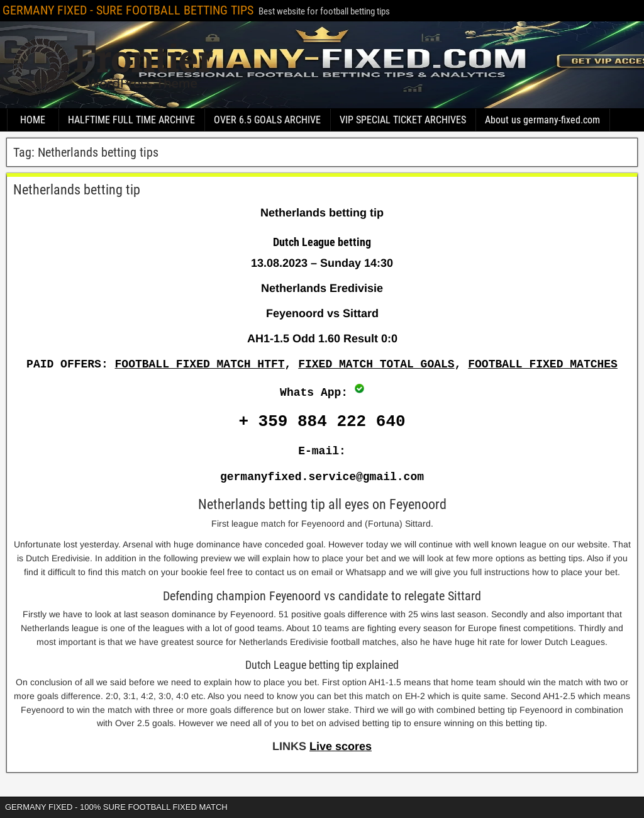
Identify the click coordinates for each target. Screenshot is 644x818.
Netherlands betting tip (77, 190)
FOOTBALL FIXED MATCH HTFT (200, 364)
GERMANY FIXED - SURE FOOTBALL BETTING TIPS (128, 10)
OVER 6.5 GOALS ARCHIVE (267, 120)
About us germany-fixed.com (542, 120)
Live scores (341, 746)
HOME (33, 120)
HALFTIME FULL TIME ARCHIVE (131, 120)
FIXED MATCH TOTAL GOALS (376, 364)
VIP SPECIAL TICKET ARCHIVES (403, 120)
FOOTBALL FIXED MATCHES (543, 364)
